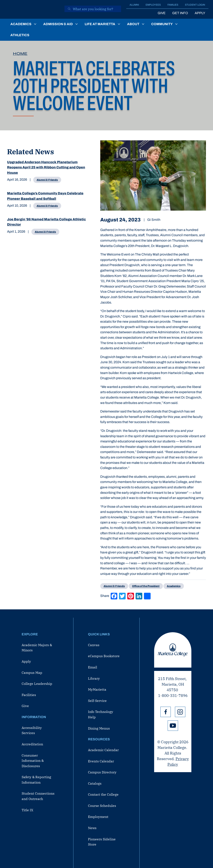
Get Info (180, 13)
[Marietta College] (33, 9)
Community (162, 24)
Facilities (29, 695)
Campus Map (32, 673)
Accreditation (32, 744)
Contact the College (103, 794)
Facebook (166, 712)
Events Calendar (101, 761)
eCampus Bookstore (104, 656)
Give (162, 13)
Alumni (134, 5)
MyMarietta (97, 689)
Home (20, 54)
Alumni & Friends (47, 180)
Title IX (27, 810)
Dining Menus (99, 728)
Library (94, 678)
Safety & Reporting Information (36, 780)
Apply (200, 13)
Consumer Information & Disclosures (33, 761)
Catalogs (95, 783)
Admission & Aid (58, 24)
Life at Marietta (100, 24)
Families (173, 5)
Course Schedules (102, 806)
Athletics (20, 35)
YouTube (173, 726)
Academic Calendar (103, 750)
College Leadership (37, 684)
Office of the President (146, 586)
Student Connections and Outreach (38, 796)
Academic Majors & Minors (37, 648)
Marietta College (173, 650)
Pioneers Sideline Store (102, 842)
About (133, 24)
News (92, 828)
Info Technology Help (101, 714)
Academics (21, 24)
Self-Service (97, 701)
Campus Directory (102, 772)
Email (93, 667)
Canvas (94, 645)
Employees (153, 5)
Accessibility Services (32, 730)
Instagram (180, 712)
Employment (98, 817)
